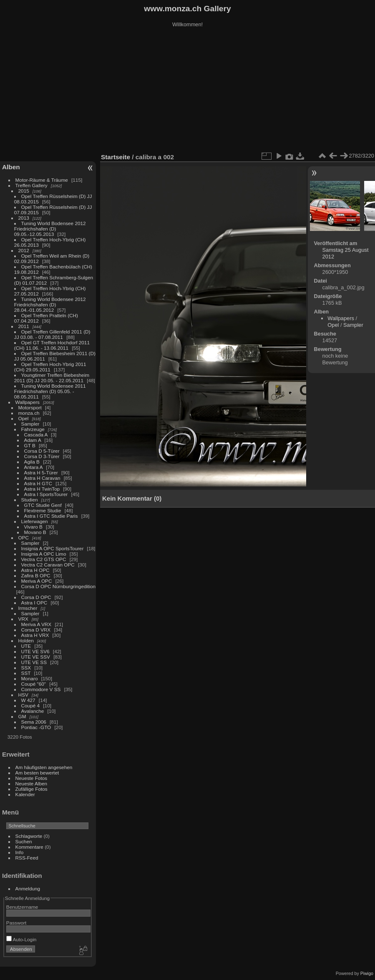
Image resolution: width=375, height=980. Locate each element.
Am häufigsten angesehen (44, 767)
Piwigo (367, 973)
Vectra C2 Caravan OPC (48, 565)
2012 (24, 250)
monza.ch (29, 413)
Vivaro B (33, 527)
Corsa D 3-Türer (42, 456)
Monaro (30, 678)
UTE (26, 646)
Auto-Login (21, 939)
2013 (24, 218)
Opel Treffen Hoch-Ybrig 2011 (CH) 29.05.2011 (50, 367)
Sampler (30, 424)
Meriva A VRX (36, 624)
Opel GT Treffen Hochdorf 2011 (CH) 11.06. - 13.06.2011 (52, 345)
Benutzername (22, 907)
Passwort (16, 923)
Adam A (33, 440)
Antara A (33, 467)
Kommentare (29, 847)
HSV (23, 695)
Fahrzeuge (33, 429)
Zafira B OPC (36, 575)
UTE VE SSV (36, 657)
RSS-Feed (27, 858)
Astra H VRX (35, 635)
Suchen (24, 841)
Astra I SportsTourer (46, 494)
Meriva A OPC (37, 581)
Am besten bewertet (37, 773)
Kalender (25, 794)
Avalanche (33, 711)
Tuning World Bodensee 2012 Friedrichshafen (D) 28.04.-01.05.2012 (50, 305)
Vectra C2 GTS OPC (44, 559)
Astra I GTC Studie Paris (51, 516)
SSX (26, 668)
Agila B (32, 462)
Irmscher (28, 608)
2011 (24, 326)
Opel (24, 418)
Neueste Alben (31, 783)
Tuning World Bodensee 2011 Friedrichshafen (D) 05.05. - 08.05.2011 (50, 391)
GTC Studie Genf (43, 505)
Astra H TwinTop (42, 489)
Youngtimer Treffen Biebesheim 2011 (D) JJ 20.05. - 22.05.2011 (52, 378)
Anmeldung (28, 889)
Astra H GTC (38, 483)
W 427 (28, 700)
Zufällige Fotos (31, 789)
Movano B (35, 532)
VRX (23, 619)
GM (22, 716)
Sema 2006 (34, 722)
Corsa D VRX (36, 630)
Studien (30, 500)
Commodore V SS (41, 689)
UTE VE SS (34, 662)
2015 (24, 191)
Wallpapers (28, 402)
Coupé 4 (30, 706)
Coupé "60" (34, 684)
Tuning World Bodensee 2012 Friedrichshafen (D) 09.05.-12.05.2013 (50, 229)
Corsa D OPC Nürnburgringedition (59, 586)
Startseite (116, 157)
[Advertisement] (188, 91)
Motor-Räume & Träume (42, 180)
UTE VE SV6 (35, 651)
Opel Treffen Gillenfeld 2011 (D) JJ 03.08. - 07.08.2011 (52, 334)
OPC (24, 538)
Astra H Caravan (42, 478)
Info (20, 852)
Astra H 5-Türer (41, 472)
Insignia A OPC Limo (44, 554)
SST (26, 673)
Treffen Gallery (31, 185)
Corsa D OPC (36, 597)
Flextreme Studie (43, 510)
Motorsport (30, 407)
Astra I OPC (34, 603)
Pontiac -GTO (36, 727)
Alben (11, 167)
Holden (26, 640)
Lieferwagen (35, 521)
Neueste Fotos (31, 778)
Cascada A (36, 435)
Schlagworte (29, 836)
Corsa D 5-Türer (42, 451)
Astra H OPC (35, 570)
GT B (30, 445)
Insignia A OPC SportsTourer (53, 548)
